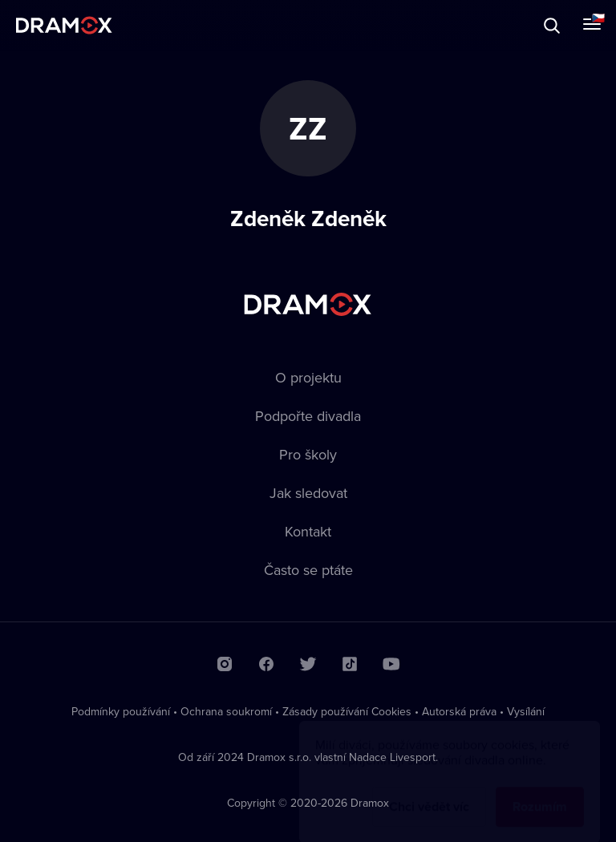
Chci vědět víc (429, 791)
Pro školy (308, 454)
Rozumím (540, 791)
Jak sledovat (308, 493)
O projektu (308, 377)
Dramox (64, 25)
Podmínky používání (121, 711)
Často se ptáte (308, 570)
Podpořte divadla (308, 416)
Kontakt (308, 531)
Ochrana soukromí (226, 711)
